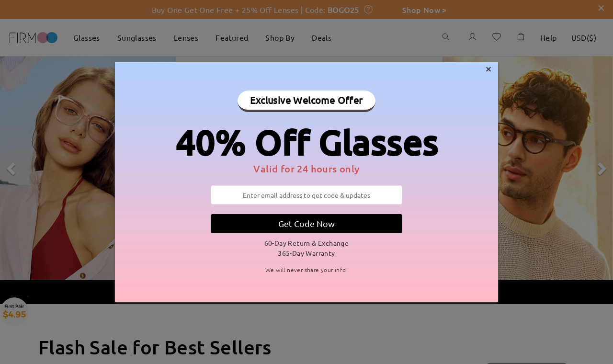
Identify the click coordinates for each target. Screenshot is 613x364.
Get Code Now (306, 223)
